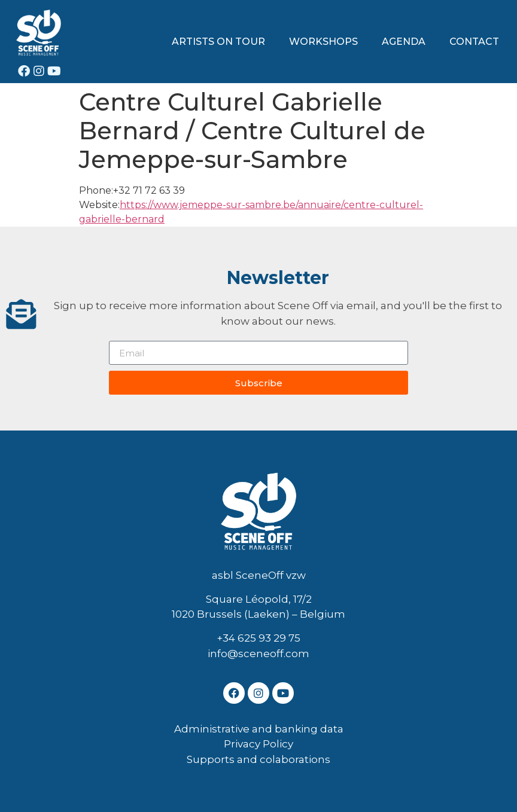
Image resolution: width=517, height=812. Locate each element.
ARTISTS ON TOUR (218, 42)
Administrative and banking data (259, 729)
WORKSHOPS (323, 42)
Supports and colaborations (258, 759)
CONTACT (474, 42)
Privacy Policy (258, 744)
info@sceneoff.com (258, 654)
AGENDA (404, 42)
